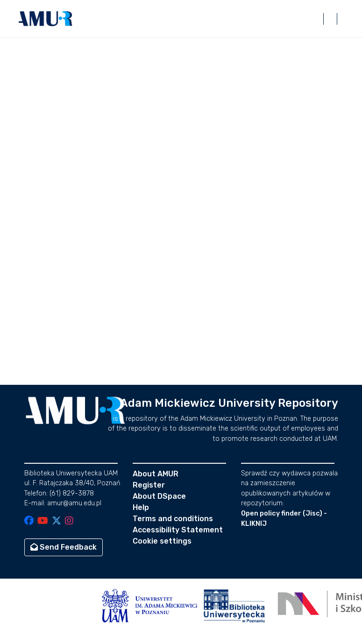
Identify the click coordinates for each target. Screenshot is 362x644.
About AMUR (156, 474)
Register (149, 485)
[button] (46, 19)
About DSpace (159, 496)
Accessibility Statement (178, 530)
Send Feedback (64, 547)
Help (141, 507)
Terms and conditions (173, 519)
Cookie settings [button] (162, 541)
